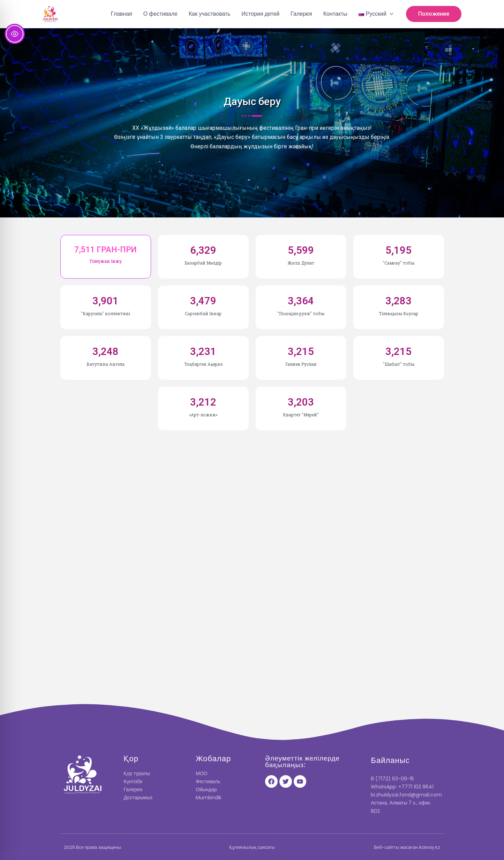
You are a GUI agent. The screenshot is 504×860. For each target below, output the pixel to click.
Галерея (301, 14)
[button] (376, 14)
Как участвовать (210, 14)
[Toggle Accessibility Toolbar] (15, 34)
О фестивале (160, 14)
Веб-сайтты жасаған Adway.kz (407, 847)
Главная (122, 14)
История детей (261, 14)
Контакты (335, 14)
